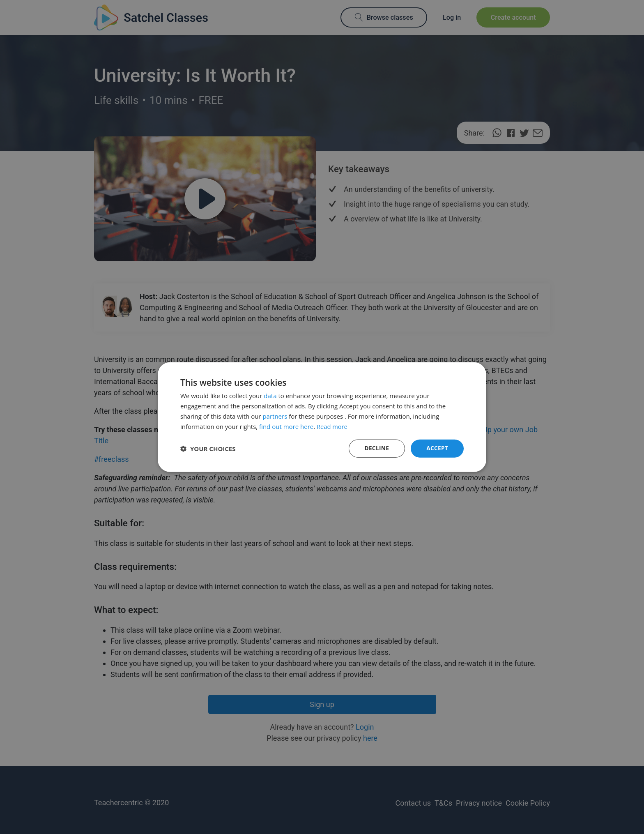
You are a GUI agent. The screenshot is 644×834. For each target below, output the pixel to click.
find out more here (286, 426)
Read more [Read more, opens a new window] (332, 426)
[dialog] (322, 417)
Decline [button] (376, 448)
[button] (208, 449)
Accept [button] (437, 448)
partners (275, 416)
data (270, 395)
